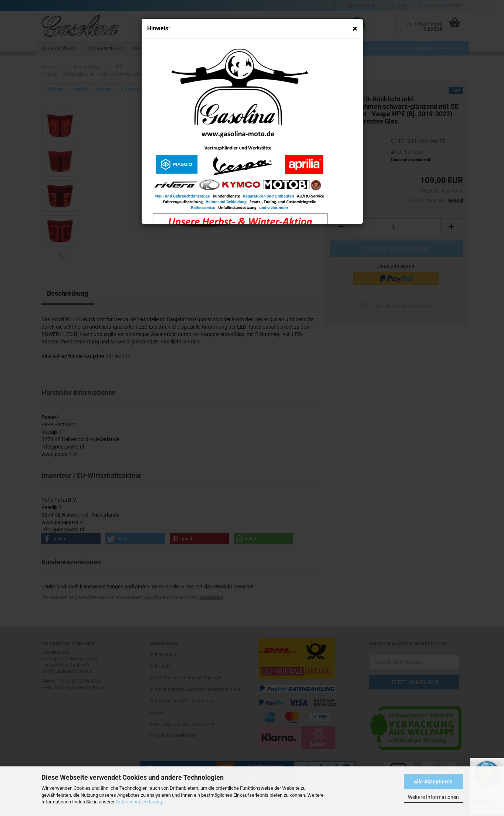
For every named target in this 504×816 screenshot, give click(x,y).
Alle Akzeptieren (433, 782)
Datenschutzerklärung (139, 802)
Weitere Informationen (433, 797)
